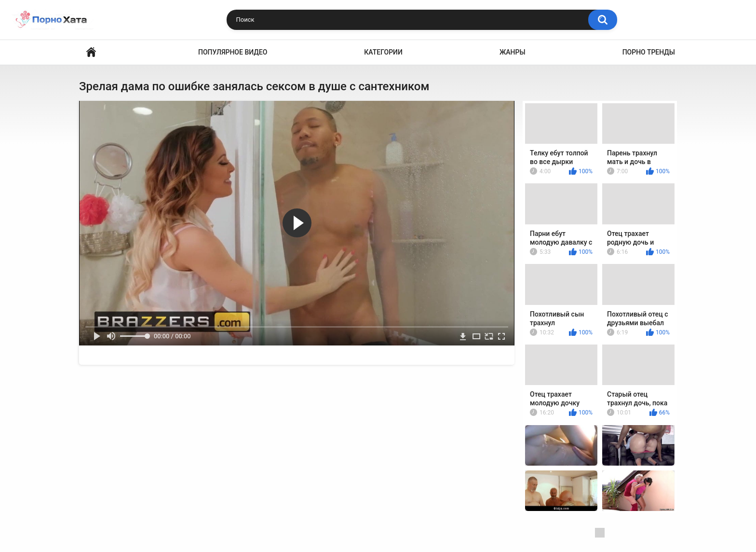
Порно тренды (649, 52)
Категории (383, 52)
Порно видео (91, 52)
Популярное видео (233, 52)
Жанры (513, 52)
